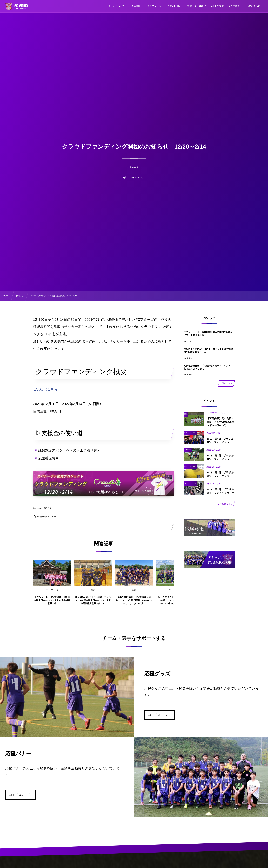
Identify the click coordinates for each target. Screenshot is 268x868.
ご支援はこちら (45, 389)
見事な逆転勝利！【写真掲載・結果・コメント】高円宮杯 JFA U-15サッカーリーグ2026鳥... (134, 603)
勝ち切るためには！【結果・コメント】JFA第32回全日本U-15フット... (208, 350)
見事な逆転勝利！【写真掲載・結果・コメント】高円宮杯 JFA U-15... (208, 367)
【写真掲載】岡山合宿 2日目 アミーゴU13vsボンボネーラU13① (220, 425)
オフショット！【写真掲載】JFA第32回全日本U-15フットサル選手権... (208, 334)
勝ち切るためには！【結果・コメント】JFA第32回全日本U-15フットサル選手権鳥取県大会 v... (93, 603)
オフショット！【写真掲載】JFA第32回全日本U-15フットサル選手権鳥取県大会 (52, 603)
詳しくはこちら (159, 715)
